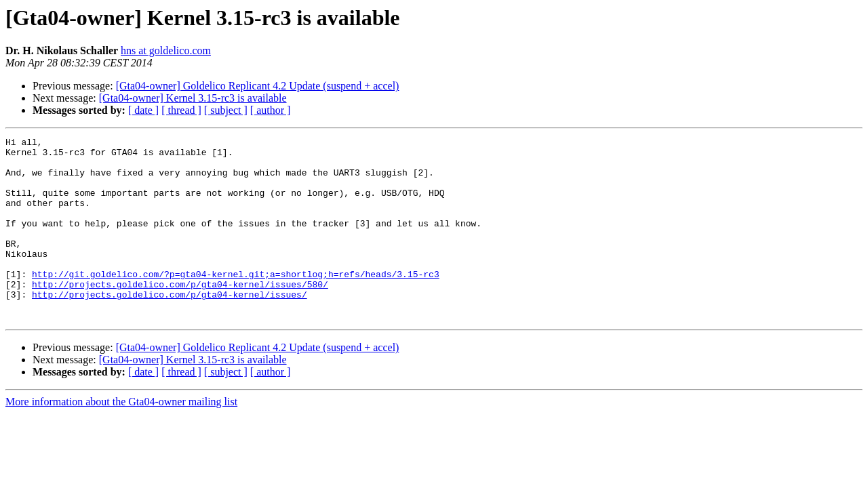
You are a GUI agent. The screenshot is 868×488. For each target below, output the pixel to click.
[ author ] (271, 110)
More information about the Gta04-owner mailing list (121, 438)
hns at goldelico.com (166, 50)
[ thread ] (181, 110)
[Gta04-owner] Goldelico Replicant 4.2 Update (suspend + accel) (258, 86)
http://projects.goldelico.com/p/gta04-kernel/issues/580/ (180, 314)
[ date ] (143, 110)
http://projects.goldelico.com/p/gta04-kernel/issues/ (170, 327)
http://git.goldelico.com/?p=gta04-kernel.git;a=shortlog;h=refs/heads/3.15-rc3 (236, 302)
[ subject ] (226, 110)
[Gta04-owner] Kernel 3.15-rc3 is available (193, 98)
